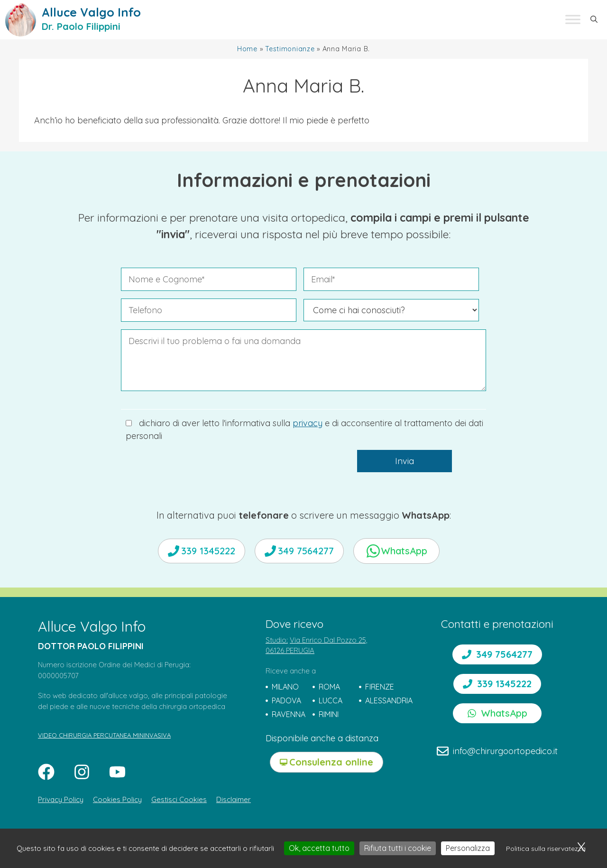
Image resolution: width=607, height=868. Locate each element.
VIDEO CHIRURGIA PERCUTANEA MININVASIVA (104, 735)
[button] (594, 19)
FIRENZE (380, 687)
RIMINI (329, 714)
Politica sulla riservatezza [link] (546, 849)
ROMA (329, 687)
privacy (308, 423)
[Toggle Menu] (573, 20)
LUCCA (331, 700)
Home (247, 49)
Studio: (277, 640)
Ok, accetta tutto (319, 848)
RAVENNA (289, 714)
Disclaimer (234, 799)
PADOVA (286, 700)
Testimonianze (290, 49)
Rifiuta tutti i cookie (398, 848)
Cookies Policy (117, 799)
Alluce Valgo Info (91, 12)
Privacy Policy (61, 799)
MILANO (285, 687)
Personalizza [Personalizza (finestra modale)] (468, 848)
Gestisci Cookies (179, 799)
